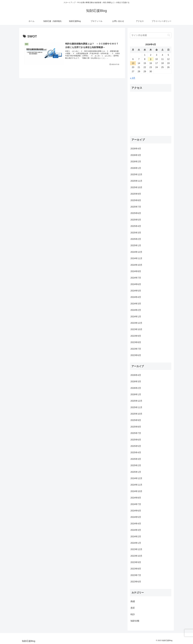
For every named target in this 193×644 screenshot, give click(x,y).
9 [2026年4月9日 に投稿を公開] (151, 59)
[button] (169, 35)
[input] (151, 35)
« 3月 (133, 78)
